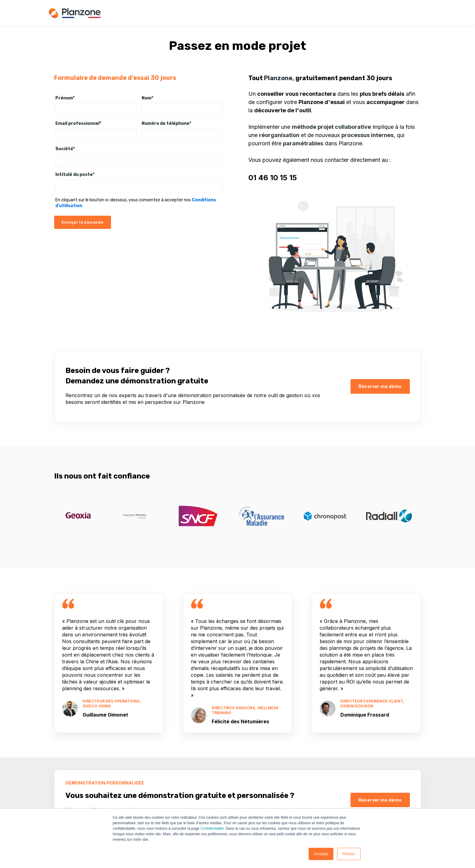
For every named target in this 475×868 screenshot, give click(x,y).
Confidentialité (212, 829)
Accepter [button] (321, 854)
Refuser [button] (349, 854)
